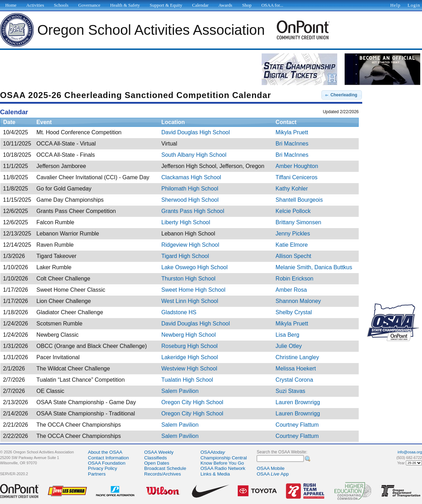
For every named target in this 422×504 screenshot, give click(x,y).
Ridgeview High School (190, 245)
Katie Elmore (292, 245)
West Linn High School (190, 301)
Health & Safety (125, 5)
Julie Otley (289, 346)
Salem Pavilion (180, 391)
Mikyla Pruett (292, 132)
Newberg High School (189, 335)
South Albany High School (194, 155)
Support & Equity (166, 5)
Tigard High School (185, 256)
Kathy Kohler (292, 189)
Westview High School (189, 369)
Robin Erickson (295, 279)
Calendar (200, 5)
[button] (342, 95)
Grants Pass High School (193, 211)
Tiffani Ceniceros (297, 177)
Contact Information (108, 458)
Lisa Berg (288, 335)
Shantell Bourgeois (299, 200)
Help (395, 5)
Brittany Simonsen (299, 222)
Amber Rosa (291, 290)
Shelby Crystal (294, 312)
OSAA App (273, 474)
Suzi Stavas (290, 391)
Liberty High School (186, 222)
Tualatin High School (187, 380)
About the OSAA (105, 452)
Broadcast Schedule (165, 468)
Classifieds (155, 458)
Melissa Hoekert (296, 369)
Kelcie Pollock (293, 211)
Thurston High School (188, 279)
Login (414, 5)
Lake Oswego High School (195, 267)
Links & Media (215, 474)
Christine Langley (298, 357)
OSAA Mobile (271, 468)
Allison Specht (293, 256)
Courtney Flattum (297, 425)
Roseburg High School (190, 346)
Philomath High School (190, 189)
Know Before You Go (222, 463)
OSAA (213, 452)
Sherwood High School (190, 200)
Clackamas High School (191, 177)
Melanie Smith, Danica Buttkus (314, 267)
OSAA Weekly (159, 452)
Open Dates (157, 463)
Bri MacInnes (292, 144)
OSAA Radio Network (223, 468)
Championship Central (224, 458)
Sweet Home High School (193, 290)
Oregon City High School (192, 402)
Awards (225, 5)
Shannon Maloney (298, 301)
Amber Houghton (297, 166)
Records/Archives (162, 474)
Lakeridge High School (190, 357)
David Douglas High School (196, 132)
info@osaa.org (410, 452)
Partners (97, 474)
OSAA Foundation (107, 463)
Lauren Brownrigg (298, 402)
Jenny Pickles (293, 234)
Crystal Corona (295, 380)
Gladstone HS (179, 312)
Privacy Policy (103, 468)
